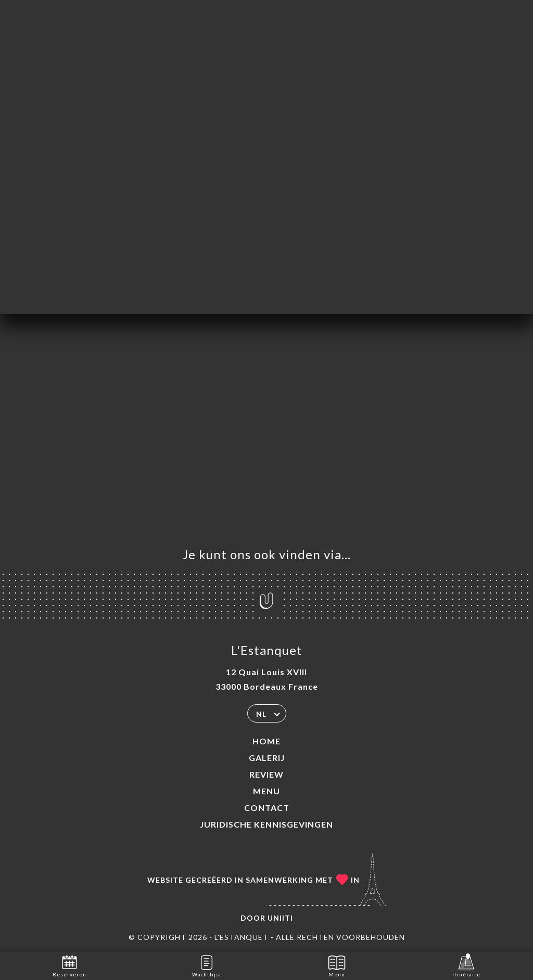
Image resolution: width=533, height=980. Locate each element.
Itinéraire (466, 965)
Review (266, 774)
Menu (266, 791)
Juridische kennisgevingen (266, 824)
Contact (267, 808)
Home (266, 741)
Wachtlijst (207, 965)
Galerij (267, 758)
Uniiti (280, 918)
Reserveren (69, 965)
